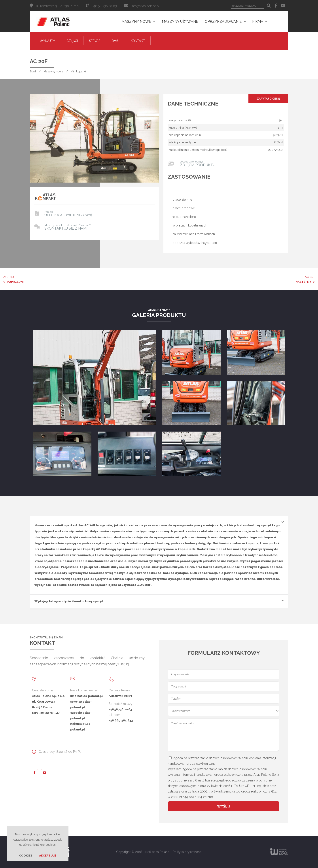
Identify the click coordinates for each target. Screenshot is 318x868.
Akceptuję (48, 856)
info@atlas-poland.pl (145, 6)
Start (33, 71)
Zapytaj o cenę (268, 99)
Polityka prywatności (187, 852)
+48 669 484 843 (121, 720)
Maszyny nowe (53, 71)
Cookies (26, 856)
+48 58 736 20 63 (120, 696)
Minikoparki (78, 71)
